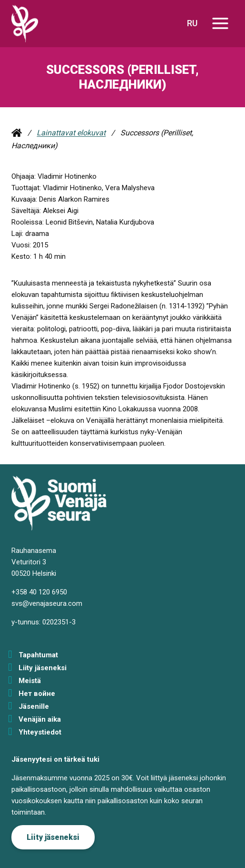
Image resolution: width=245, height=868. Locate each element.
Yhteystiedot (40, 732)
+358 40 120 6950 (39, 592)
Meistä (30, 681)
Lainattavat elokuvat (71, 133)
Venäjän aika (40, 719)
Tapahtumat (38, 655)
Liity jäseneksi (43, 668)
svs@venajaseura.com (47, 603)
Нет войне (37, 694)
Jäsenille (34, 706)
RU (192, 23)
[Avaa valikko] (220, 24)
